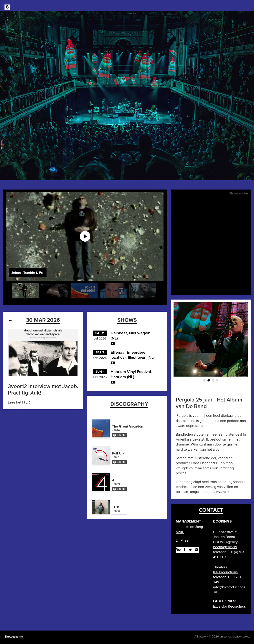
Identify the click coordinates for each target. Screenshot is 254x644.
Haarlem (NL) (122, 377)
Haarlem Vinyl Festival (131, 372)
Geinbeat (119, 333)
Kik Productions (225, 572)
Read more (223, 492)
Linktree (182, 540)
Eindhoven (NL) (141, 357)
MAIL (180, 532)
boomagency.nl (225, 547)
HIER (26, 402)
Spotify (121, 435)
